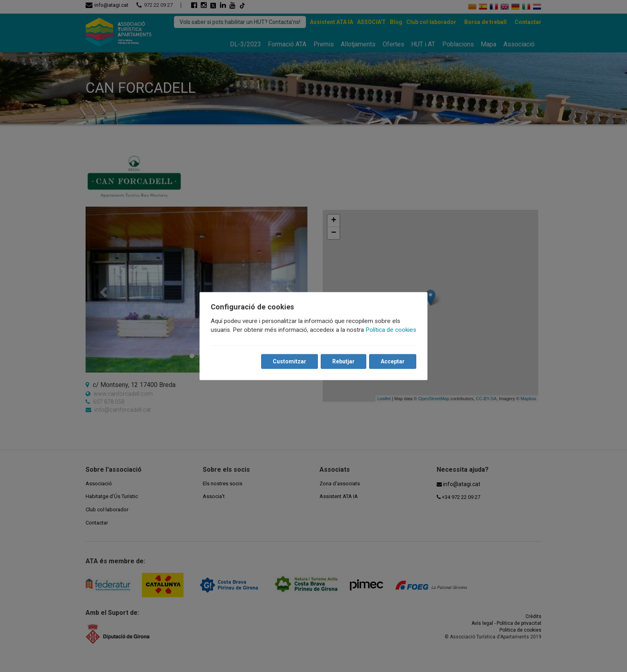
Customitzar (290, 361)
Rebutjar (343, 361)
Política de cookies (391, 330)
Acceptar (393, 361)
